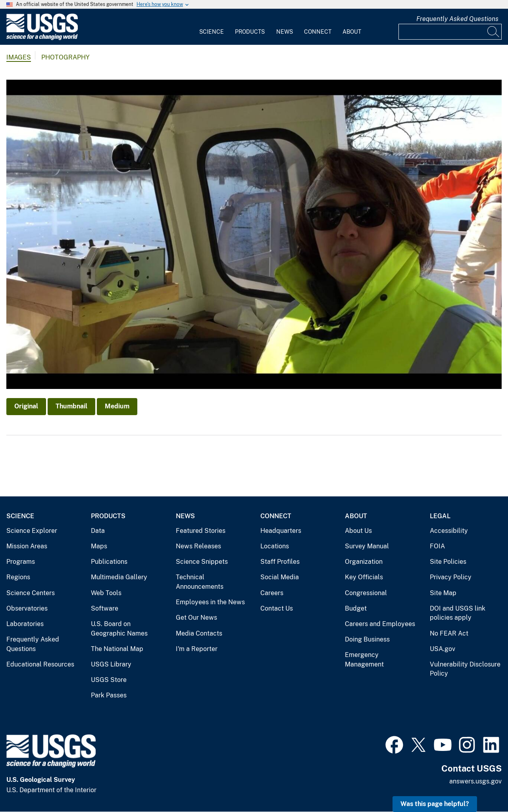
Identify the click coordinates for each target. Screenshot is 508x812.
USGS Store (109, 680)
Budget (356, 608)
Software (105, 608)
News (285, 32)
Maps (99, 546)
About (352, 32)
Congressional (366, 593)
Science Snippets (202, 562)
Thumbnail (71, 406)
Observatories (27, 608)
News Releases (198, 546)
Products (250, 32)
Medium (117, 406)
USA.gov (443, 649)
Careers (272, 593)
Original (26, 406)
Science (212, 32)
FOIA (437, 546)
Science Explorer (32, 531)
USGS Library (111, 664)
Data (98, 531)
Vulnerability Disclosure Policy (465, 669)
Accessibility (449, 531)
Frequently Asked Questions (457, 19)
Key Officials (364, 577)
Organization (364, 562)
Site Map (443, 593)
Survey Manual (367, 546)
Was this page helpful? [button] (435, 804)
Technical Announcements (200, 582)
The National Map (117, 649)
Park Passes (109, 695)
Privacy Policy (451, 577)
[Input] (450, 32)
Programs (21, 562)
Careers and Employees (380, 624)
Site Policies (448, 562)
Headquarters (281, 531)
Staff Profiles (280, 562)
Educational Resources (40, 664)
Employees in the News (210, 602)
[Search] (494, 32)
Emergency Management (364, 660)
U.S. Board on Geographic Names (119, 629)
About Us (358, 531)
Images (19, 57)
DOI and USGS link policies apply (458, 613)
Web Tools (106, 593)
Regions (18, 577)
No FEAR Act (449, 633)
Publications (109, 562)
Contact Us (277, 608)
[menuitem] (212, 27)
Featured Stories (201, 531)
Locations (275, 546)
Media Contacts (199, 633)
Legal (440, 516)
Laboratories (25, 624)
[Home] (42, 38)
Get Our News (196, 618)
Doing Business (367, 639)
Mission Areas (27, 546)
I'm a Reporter (197, 649)
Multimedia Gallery (119, 577)
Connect (318, 32)
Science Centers (31, 593)
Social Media (280, 577)
